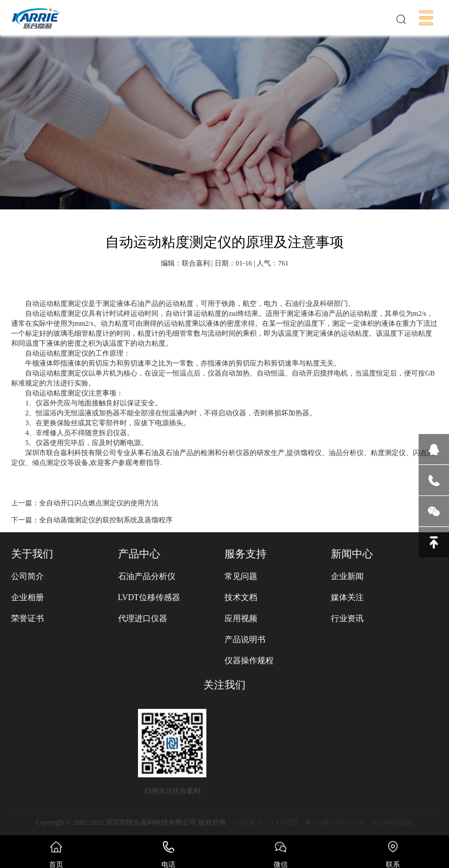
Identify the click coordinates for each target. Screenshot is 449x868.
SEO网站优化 (393, 822)
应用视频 (241, 619)
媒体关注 (347, 597)
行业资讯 (347, 619)
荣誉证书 (27, 619)
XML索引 (248, 822)
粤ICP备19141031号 (335, 822)
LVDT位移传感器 (149, 597)
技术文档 (241, 597)
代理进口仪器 (143, 619)
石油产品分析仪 (147, 576)
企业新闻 (347, 576)
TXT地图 (284, 822)
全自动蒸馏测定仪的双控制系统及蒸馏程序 (106, 520)
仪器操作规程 (249, 661)
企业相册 (27, 597)
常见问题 (241, 576)
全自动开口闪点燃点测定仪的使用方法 (99, 503)
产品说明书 (245, 640)
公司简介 (27, 576)
